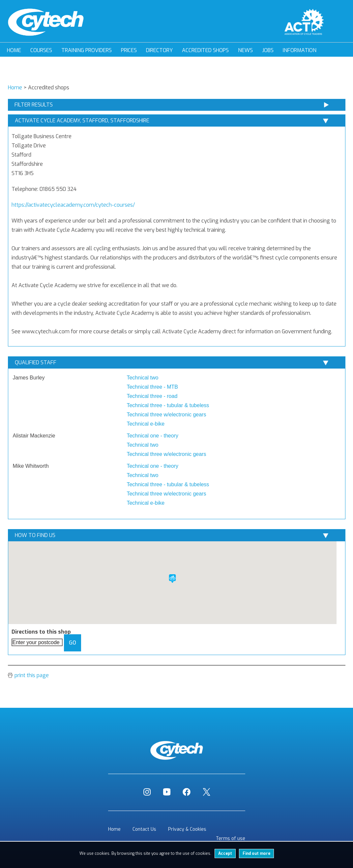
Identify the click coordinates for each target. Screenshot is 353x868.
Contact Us (144, 829)
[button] (172, 579)
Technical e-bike (146, 424)
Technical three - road (152, 396)
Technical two (142, 378)
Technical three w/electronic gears (166, 415)
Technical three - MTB (152, 387)
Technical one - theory (152, 436)
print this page (32, 675)
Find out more (256, 853)
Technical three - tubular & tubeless (168, 405)
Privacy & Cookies (187, 829)
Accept (225, 853)
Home (14, 50)
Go (73, 643)
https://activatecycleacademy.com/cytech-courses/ (73, 205)
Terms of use (231, 838)
